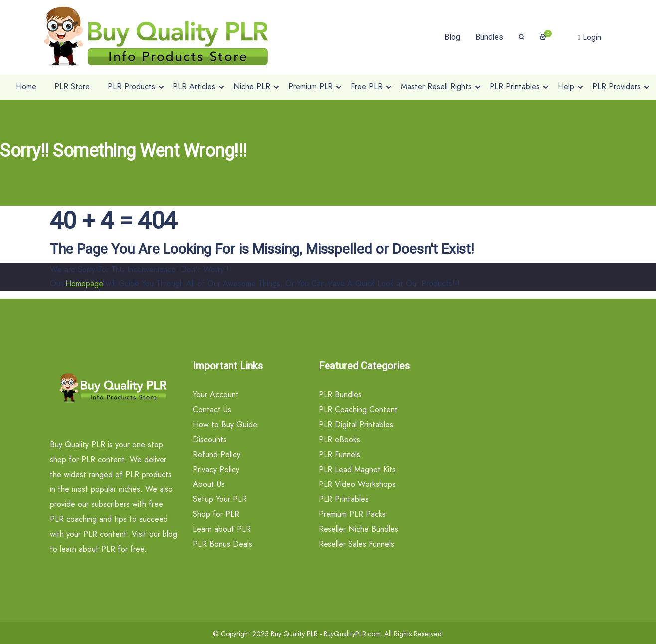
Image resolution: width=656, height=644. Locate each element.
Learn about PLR (222, 529)
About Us (209, 484)
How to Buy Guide (225, 424)
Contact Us (212, 409)
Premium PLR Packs (352, 514)
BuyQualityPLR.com (352, 634)
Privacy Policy (216, 469)
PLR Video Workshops (357, 484)
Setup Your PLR (220, 499)
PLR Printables (344, 499)
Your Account (216, 395)
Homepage (84, 283)
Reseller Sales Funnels (356, 544)
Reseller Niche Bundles (358, 529)
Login (589, 37)
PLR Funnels (339, 454)
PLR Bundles (340, 395)
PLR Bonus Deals (223, 544)
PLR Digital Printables (356, 424)
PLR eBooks (339, 439)
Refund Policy (217, 454)
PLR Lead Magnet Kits (357, 469)
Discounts (210, 439)
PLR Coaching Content (358, 409)
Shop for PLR (216, 514)
